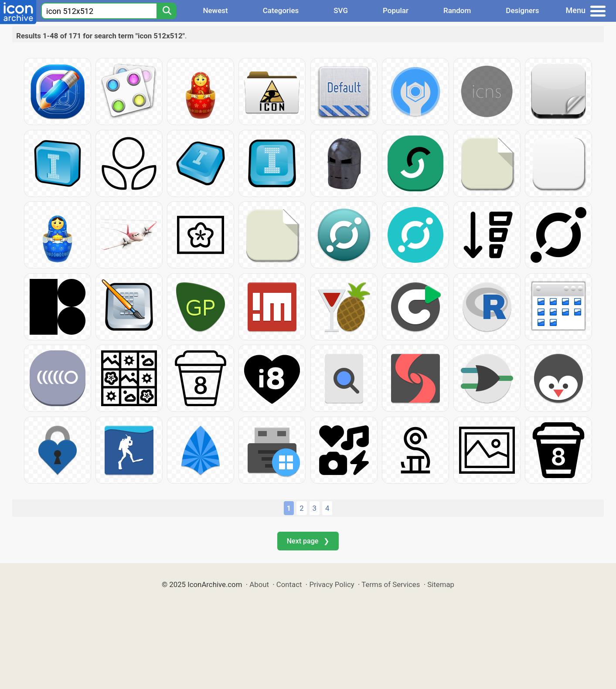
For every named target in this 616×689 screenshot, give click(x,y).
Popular (396, 10)
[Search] (167, 11)
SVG (341, 10)
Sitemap (441, 584)
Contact (289, 584)
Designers (522, 10)
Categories (281, 10)
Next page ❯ (308, 541)
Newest (215, 10)
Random (457, 10)
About (259, 584)
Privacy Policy (332, 584)
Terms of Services (391, 584)
